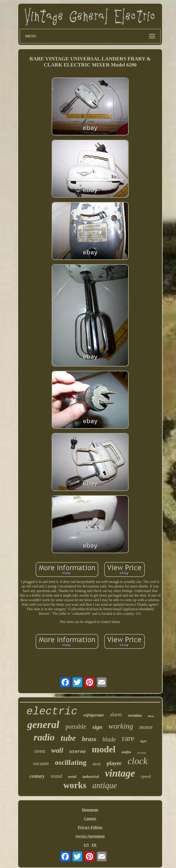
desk (97, 764)
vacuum (41, 763)
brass (89, 739)
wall (57, 750)
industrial (91, 776)
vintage (120, 773)
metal (72, 777)
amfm (126, 752)
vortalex (135, 716)
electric (52, 712)
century (37, 776)
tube (68, 738)
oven (40, 751)
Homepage (90, 810)
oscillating (71, 762)
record (142, 753)
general (43, 725)
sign (97, 727)
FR (94, 845)
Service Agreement (90, 836)
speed (146, 776)
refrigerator (94, 715)
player (114, 763)
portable (76, 727)
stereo (77, 752)
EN (86, 845)
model (103, 749)
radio (44, 737)
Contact (90, 819)
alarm (116, 715)
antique (105, 785)
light (143, 741)
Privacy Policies (90, 827)
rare (128, 738)
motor (146, 727)
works (75, 785)
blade (109, 739)
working (121, 726)
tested (56, 776)
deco (151, 716)
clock (138, 761)
